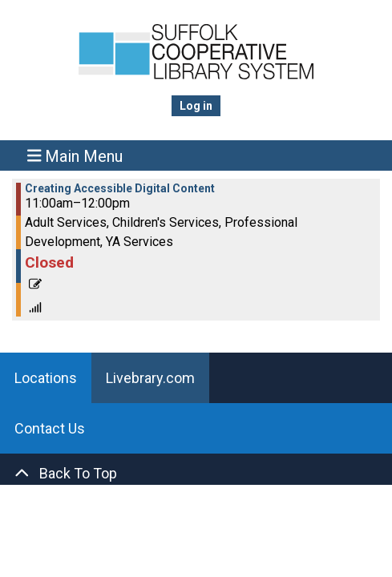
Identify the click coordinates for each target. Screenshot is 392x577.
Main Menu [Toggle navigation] (75, 156)
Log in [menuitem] (196, 106)
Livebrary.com (150, 378)
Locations (46, 378)
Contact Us (50, 428)
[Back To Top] (196, 473)
